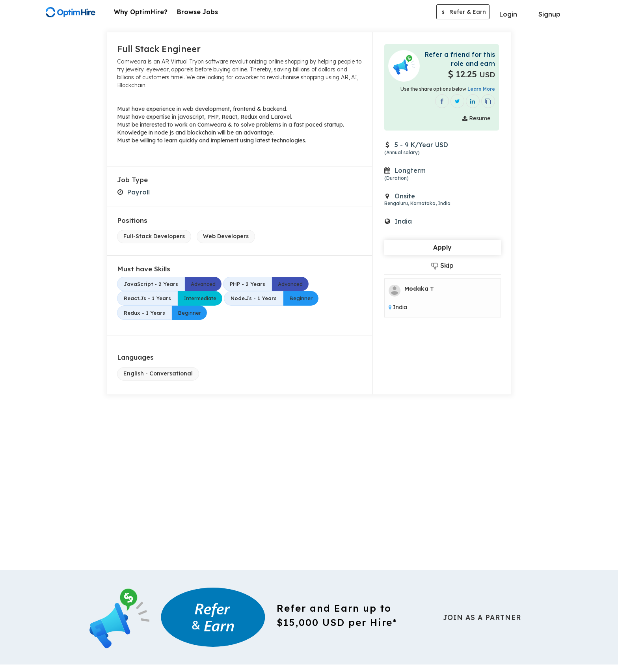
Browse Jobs (197, 12)
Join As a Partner (482, 617)
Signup (549, 14)
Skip (442, 266)
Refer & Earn (463, 13)
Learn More (481, 89)
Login (508, 14)
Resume (476, 118)
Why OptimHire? (141, 12)
